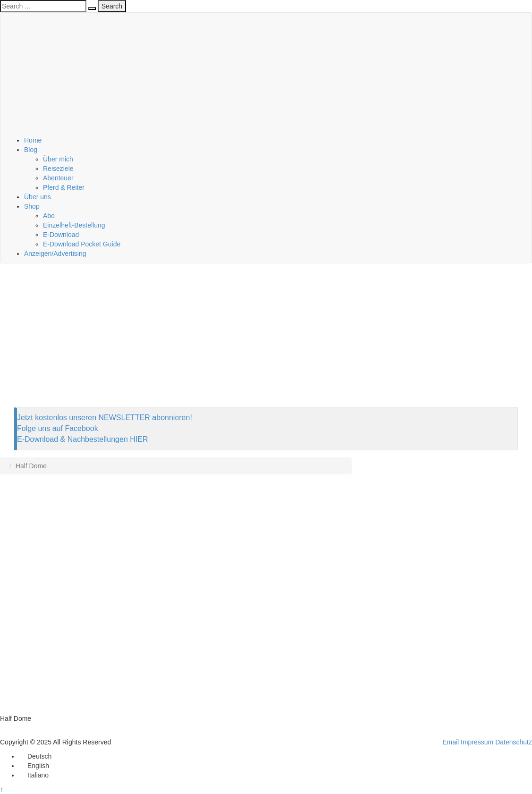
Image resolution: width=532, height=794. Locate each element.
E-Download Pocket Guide (82, 244)
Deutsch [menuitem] (39, 756)
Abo (49, 216)
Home (33, 140)
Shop (32, 206)
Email (451, 742)
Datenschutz (514, 742)
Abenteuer (58, 178)
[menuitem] (35, 756)
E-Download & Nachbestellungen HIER (82, 439)
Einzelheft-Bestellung (74, 225)
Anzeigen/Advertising (55, 253)
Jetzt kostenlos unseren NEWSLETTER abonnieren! (105, 418)
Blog (31, 150)
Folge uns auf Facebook (58, 428)
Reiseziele (58, 169)
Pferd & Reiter (64, 187)
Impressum (477, 742)
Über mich (58, 159)
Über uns (38, 197)
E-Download (61, 235)
